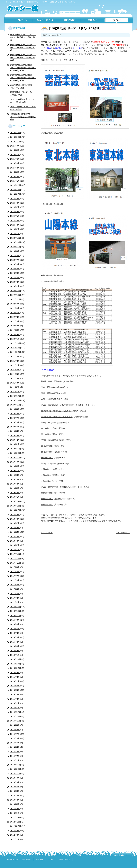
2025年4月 (15, 168)
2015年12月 (16, 659)
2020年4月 (15, 431)
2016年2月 (15, 651)
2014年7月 (15, 734)
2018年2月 (15, 545)
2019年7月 (15, 471)
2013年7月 (15, 787)
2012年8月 (15, 835)
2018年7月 (15, 523)
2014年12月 (16, 712)
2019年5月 (15, 479)
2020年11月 (16, 400)
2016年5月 (15, 637)
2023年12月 (16, 238)
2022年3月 (15, 330)
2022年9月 (15, 304)
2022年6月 (15, 317)
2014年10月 (16, 721)
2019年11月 (16, 453)
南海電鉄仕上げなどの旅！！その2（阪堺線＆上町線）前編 (23, 47)
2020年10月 (16, 405)
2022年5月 (15, 321)
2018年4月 (15, 536)
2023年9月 (15, 251)
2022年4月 (15, 326)
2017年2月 (15, 598)
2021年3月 (15, 383)
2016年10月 (16, 616)
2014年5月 (15, 743)
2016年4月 (15, 642)
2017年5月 (15, 585)
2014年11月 (16, 716)
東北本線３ (46, 434)
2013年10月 (16, 773)
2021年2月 (15, 387)
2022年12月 (16, 291)
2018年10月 (16, 510)
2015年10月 (16, 668)
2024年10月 (16, 194)
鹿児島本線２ (47, 493)
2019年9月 (15, 462)
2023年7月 (15, 260)
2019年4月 (15, 484)
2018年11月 (16, 506)
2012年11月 (16, 822)
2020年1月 (15, 444)
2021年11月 (16, 348)
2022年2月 (15, 335)
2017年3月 (15, 594)
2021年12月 (16, 343)
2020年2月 (15, 440)
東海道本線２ (47, 446)
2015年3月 (15, 699)
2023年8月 (15, 256)
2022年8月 (15, 308)
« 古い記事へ (47, 533)
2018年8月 (15, 519)
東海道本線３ (47, 452)
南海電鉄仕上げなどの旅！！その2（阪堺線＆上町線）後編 (23, 37)
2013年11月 (16, 769)
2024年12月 (16, 185)
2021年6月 (15, 370)
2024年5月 (15, 216)
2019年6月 (15, 475)
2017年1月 (15, 602)
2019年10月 (16, 457)
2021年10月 (16, 352)
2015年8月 (15, 677)
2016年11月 (16, 611)
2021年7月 (15, 365)
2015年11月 (16, 664)
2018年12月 (16, 501)
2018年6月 (15, 528)
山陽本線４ (46, 481)
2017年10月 (16, 563)
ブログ (119, 20)
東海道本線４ (47, 458)
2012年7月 (15, 839)
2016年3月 (15, 646)
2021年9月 (15, 356)
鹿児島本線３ (47, 499)
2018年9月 (15, 515)
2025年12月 (16, 133)
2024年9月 (15, 199)
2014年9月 (15, 725)
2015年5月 (15, 690)
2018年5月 (15, 532)
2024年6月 (15, 212)
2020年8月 (15, 414)
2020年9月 (15, 409)
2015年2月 (15, 703)
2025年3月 (15, 172)
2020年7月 (15, 418)
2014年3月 (15, 751)
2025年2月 (15, 177)
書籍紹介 (93, 20)
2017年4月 (15, 589)
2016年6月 (15, 633)
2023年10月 (16, 247)
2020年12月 (16, 396)
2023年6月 (15, 264)
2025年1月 (15, 181)
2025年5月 (15, 163)
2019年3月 (15, 488)
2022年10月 (16, 299)
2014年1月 (15, 760)
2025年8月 (15, 150)
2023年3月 (15, 278)
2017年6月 (15, 580)
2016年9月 (15, 620)
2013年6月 (15, 791)
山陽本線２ (46, 469)
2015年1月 (15, 708)
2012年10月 (16, 826)
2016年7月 (15, 629)
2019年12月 (16, 449)
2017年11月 (16, 558)
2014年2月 (15, 756)
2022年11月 (16, 295)
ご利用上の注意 (64, 859)
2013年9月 (15, 778)
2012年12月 (16, 817)
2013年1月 (15, 813)
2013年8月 (15, 782)
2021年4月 (15, 378)
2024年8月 (15, 203)
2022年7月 (15, 313)
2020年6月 (15, 422)
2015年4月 (15, 694)
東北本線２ (46, 428)
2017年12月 (16, 554)
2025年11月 (16, 137)
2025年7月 (15, 155)
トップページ (18, 20)
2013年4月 (15, 800)
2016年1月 (15, 655)
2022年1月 (15, 339)
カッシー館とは (45, 20)
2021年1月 (15, 392)
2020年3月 (15, 435)
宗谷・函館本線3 (49, 393)
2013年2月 (15, 809)
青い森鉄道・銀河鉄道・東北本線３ (57, 417)
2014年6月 (15, 738)
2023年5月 (15, 269)
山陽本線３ (46, 475)
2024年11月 (16, 190)
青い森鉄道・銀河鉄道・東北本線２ (57, 411)
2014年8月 (15, 730)
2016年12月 (16, 607)
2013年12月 (16, 765)
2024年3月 (15, 225)
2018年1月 (15, 550)
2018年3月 (15, 541)
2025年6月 (15, 159)
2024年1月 (15, 234)
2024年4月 (15, 220)
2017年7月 (15, 576)
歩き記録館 (69, 20)
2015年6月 (15, 686)
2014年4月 (15, 747)
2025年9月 (15, 146)
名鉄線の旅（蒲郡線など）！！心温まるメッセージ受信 (23, 117)
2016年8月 (15, 624)
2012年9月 (15, 831)
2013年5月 (15, 795)
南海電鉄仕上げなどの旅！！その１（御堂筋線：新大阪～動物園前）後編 (23, 68)
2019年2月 (15, 493)
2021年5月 (15, 374)
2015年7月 (15, 681)
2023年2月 (15, 282)
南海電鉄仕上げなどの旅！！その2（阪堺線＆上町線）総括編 (23, 57)
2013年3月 (15, 804)
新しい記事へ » (123, 533)
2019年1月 (15, 497)
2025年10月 (16, 141)
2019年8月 (15, 466)
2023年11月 (16, 242)
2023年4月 (15, 273)
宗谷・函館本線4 (49, 399)
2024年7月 (15, 207)
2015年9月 (15, 673)
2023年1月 (15, 286)
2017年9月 (15, 567)
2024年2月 (15, 229)
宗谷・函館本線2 (49, 387)
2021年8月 (15, 361)
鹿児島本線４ (47, 505)
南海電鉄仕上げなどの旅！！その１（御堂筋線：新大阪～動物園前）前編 (23, 78)
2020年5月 (15, 427)
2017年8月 (15, 572)
